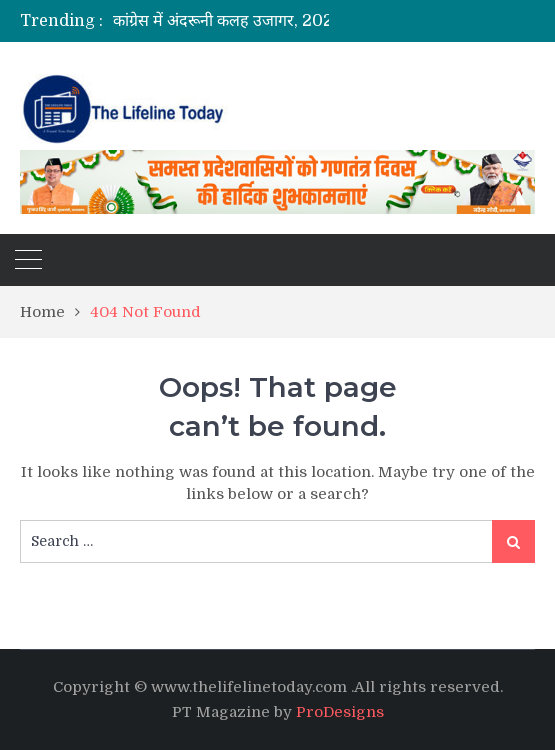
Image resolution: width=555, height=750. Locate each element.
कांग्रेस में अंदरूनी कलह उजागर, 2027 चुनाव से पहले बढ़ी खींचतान (309, 21)
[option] (250, 21)
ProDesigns (340, 712)
